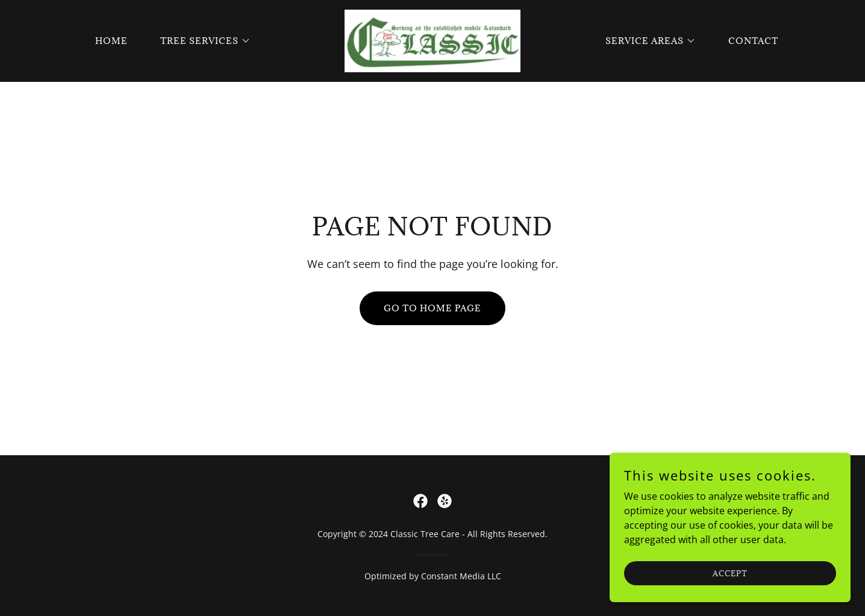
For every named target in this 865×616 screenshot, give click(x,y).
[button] (201, 41)
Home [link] (111, 41)
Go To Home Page (432, 308)
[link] (432, 40)
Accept (730, 573)
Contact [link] (753, 41)
